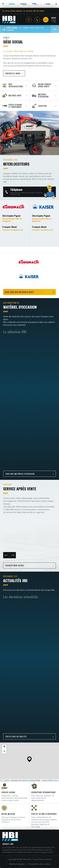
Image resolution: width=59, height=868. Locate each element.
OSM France (53, 780)
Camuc (6, 38)
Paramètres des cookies (39, 864)
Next (56, 4)
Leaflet (6, 780)
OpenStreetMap (28, 780)
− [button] (4, 751)
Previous (3, 4)
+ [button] (4, 747)
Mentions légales (17, 864)
